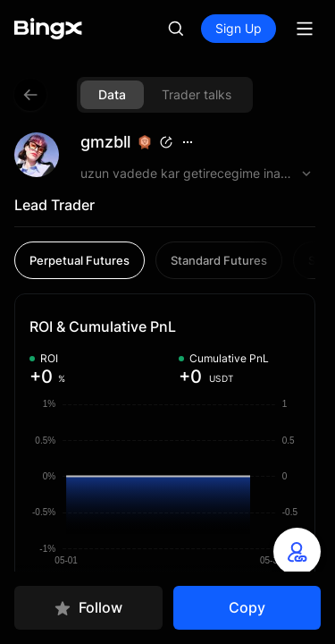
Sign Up (239, 28)
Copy (247, 607)
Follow (88, 608)
